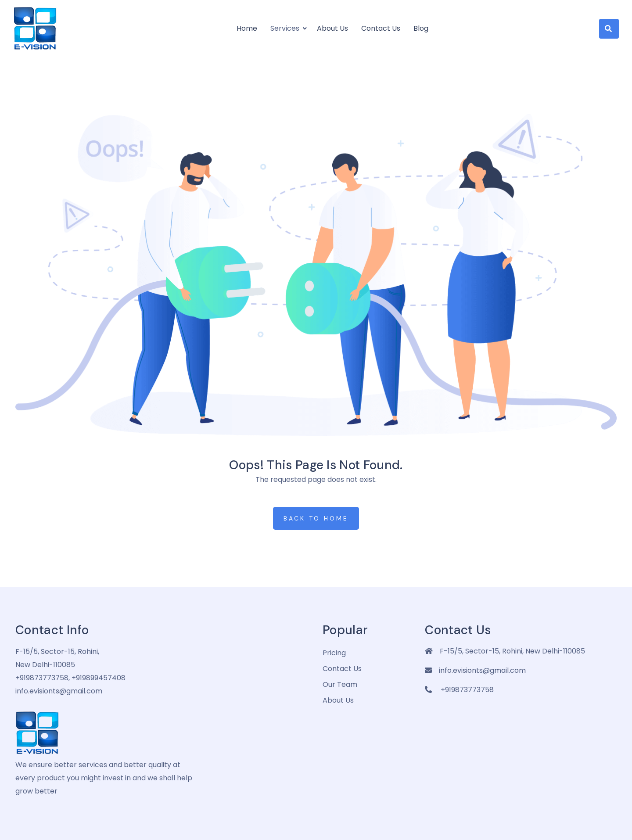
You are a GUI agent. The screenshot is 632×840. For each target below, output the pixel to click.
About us (332, 28)
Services (285, 28)
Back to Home (316, 518)
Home (247, 28)
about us (338, 700)
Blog (421, 28)
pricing (334, 653)
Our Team (340, 684)
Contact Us (381, 28)
